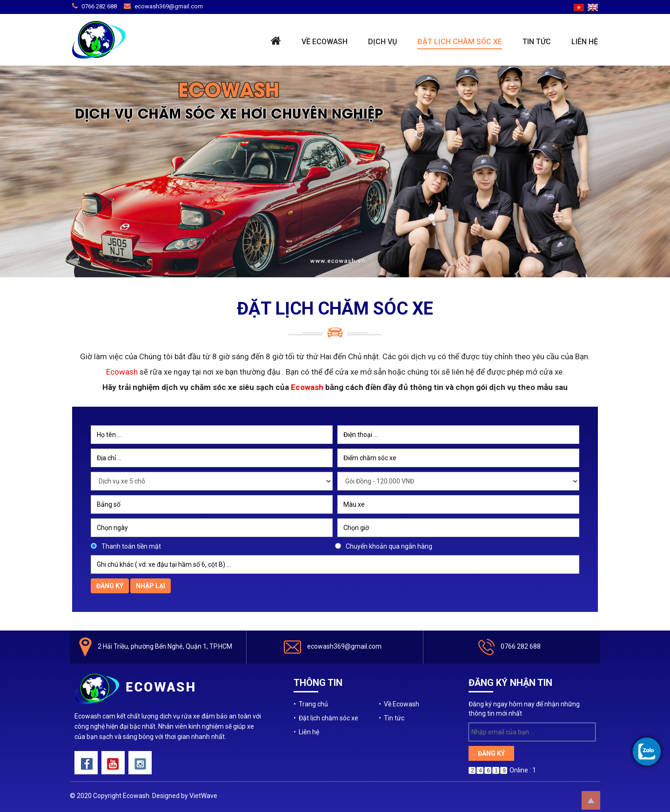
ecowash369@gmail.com (169, 6)
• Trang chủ (311, 704)
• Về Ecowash (399, 704)
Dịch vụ (382, 42)
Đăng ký (110, 586)
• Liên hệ (306, 732)
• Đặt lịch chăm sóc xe (326, 718)
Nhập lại (151, 586)
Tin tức (537, 42)
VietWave (203, 796)
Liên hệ (585, 42)
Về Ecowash (325, 42)
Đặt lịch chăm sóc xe (460, 42)
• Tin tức (392, 718)
